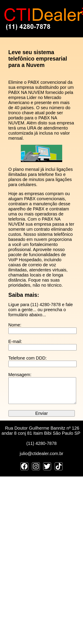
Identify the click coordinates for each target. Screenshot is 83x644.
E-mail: (15, 341)
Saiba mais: (24, 295)
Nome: (15, 325)
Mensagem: (20, 375)
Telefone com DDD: (28, 358)
